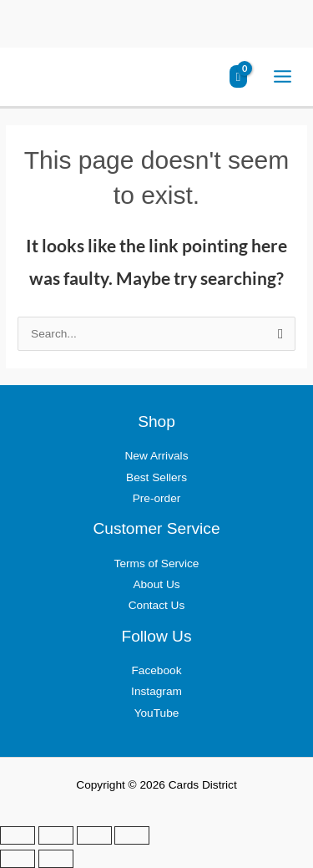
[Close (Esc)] (132, 835)
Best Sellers (156, 477)
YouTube (157, 713)
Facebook (156, 670)
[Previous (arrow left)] (18, 859)
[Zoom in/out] (18, 835)
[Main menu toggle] (283, 77)
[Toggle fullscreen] (56, 835)
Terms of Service (157, 563)
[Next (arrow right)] (56, 859)
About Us (156, 584)
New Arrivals (157, 456)
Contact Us (157, 605)
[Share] (94, 835)
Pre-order (157, 498)
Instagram (156, 691)
